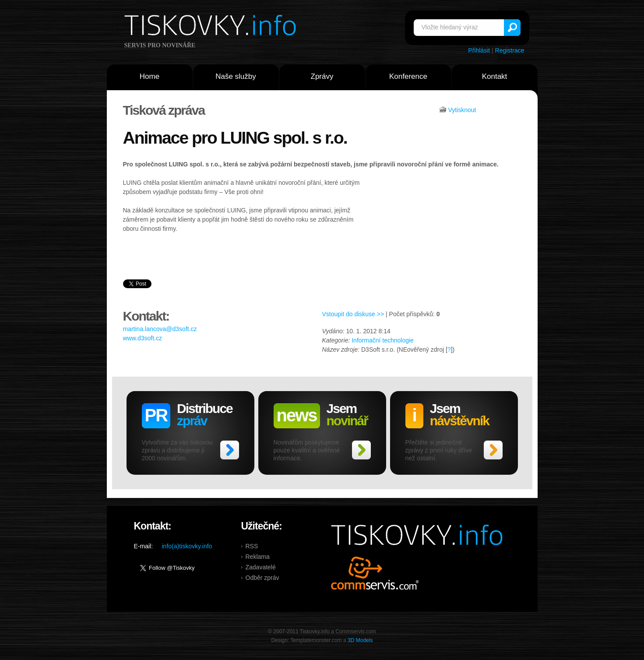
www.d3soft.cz (143, 338)
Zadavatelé (261, 567)
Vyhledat (512, 28)
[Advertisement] (443, 244)
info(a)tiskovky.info (187, 546)
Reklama (258, 557)
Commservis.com (375, 573)
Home (150, 76)
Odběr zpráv (262, 578)
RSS (252, 546)
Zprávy (322, 76)
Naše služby (236, 76)
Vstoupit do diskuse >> (353, 314)
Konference (408, 76)
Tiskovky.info (212, 27)
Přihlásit (479, 50)
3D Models (360, 640)
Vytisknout (462, 110)
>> (230, 450)
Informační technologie (383, 340)
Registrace (510, 50)
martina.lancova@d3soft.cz (160, 329)
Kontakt (495, 76)
